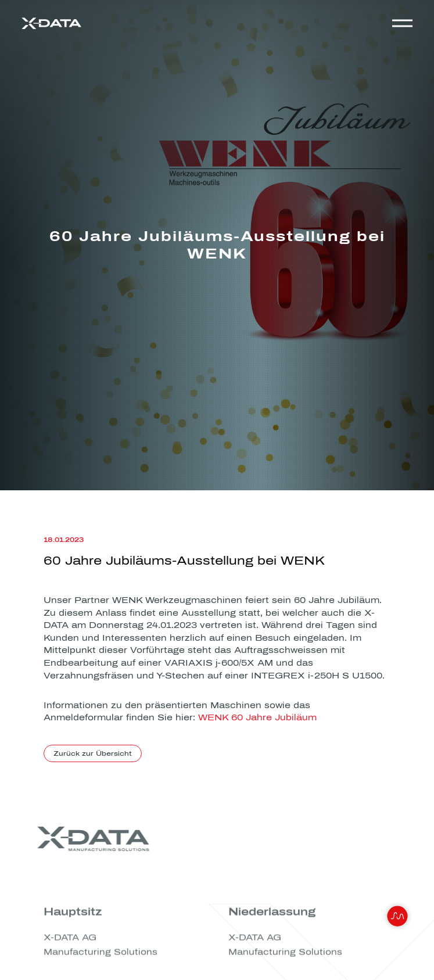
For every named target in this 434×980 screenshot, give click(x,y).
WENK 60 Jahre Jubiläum (257, 718)
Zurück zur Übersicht (93, 753)
